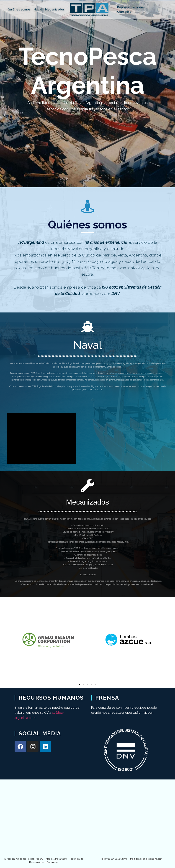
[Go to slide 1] (79, 684)
